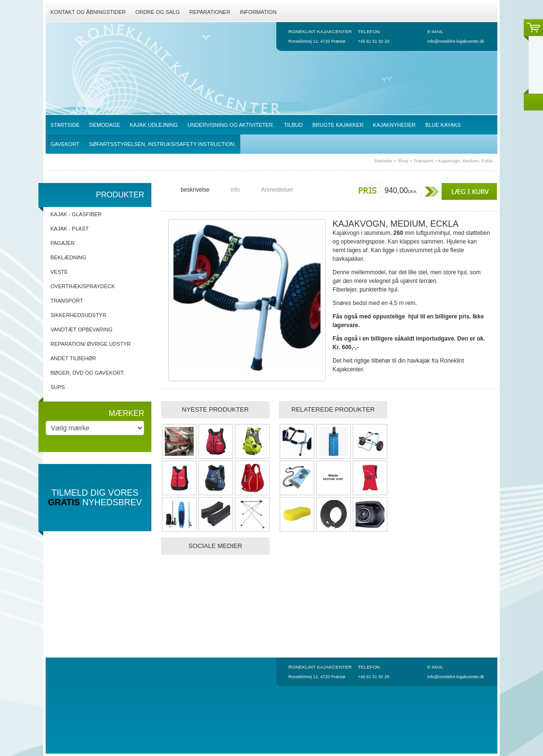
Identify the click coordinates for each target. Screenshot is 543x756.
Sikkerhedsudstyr (78, 315)
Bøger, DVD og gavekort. (87, 373)
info (235, 190)
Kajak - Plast (69, 229)
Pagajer (63, 243)
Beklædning (68, 257)
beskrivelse (195, 190)
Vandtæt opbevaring (81, 329)
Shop (403, 161)
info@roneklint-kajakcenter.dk (456, 41)
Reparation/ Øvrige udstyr (91, 344)
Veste (59, 272)
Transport (423, 161)
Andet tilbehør (73, 358)
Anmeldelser (277, 190)
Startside (383, 161)
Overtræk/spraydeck (83, 286)
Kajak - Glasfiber (76, 214)
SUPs (58, 387)
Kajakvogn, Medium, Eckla (465, 161)
